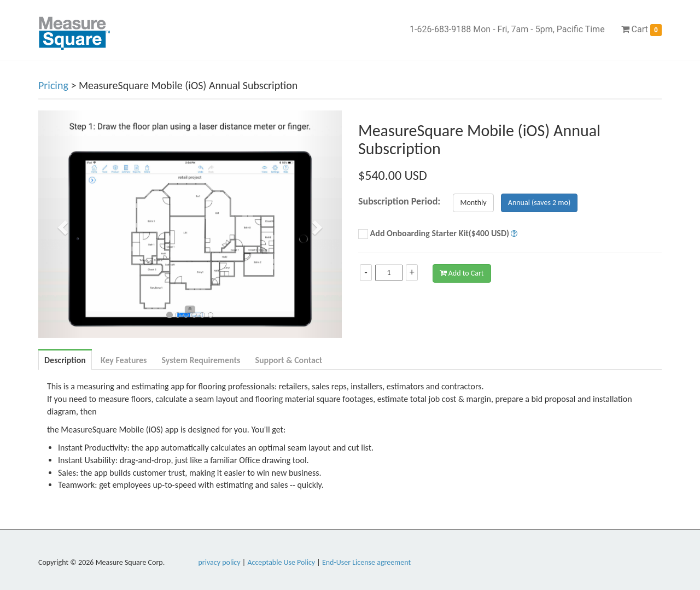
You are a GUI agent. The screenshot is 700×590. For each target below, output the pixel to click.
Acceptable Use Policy (281, 562)
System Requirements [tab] (201, 360)
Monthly (473, 203)
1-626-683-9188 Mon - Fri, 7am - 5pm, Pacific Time (507, 29)
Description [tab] (65, 360)
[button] (61, 224)
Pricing (53, 85)
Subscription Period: (399, 201)
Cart (641, 30)
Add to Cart (462, 273)
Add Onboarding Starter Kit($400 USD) (434, 234)
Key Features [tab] (124, 360)
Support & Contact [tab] (288, 360)
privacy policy (220, 562)
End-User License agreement (366, 562)
